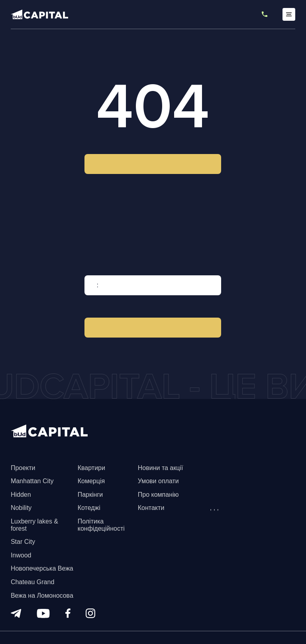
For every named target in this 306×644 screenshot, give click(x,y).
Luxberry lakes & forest (34, 525)
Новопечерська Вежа (42, 568)
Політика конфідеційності (101, 525)
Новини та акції (161, 468)
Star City (23, 542)
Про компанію (158, 495)
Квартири (91, 468)
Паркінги (90, 495)
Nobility (21, 508)
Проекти (23, 468)
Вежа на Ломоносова (42, 596)
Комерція (91, 481)
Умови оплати (158, 481)
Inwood (21, 555)
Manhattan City (32, 481)
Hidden (21, 495)
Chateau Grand (32, 582)
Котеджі (89, 508)
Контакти (151, 508)
